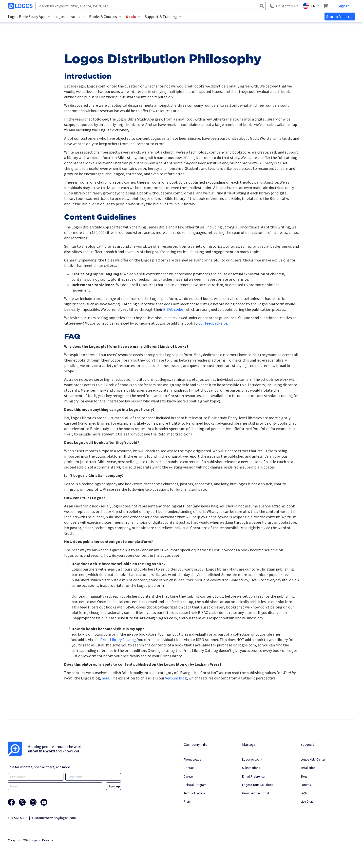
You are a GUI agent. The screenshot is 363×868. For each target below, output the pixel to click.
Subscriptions (251, 768)
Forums (306, 785)
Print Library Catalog (118, 640)
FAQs (304, 793)
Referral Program (195, 785)
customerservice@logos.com (54, 818)
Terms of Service (194, 793)
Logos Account (252, 759)
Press (187, 802)
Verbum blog (176, 678)
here (105, 678)
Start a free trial (340, 17)
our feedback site (213, 323)
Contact (189, 768)
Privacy (48, 840)
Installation (308, 768)
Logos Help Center (313, 759)
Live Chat (307, 802)
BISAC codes (173, 309)
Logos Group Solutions (258, 785)
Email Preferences (254, 776)
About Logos (192, 759)
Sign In (344, 6)
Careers (189, 776)
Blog (304, 776)
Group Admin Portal (256, 793)
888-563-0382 (18, 818)
